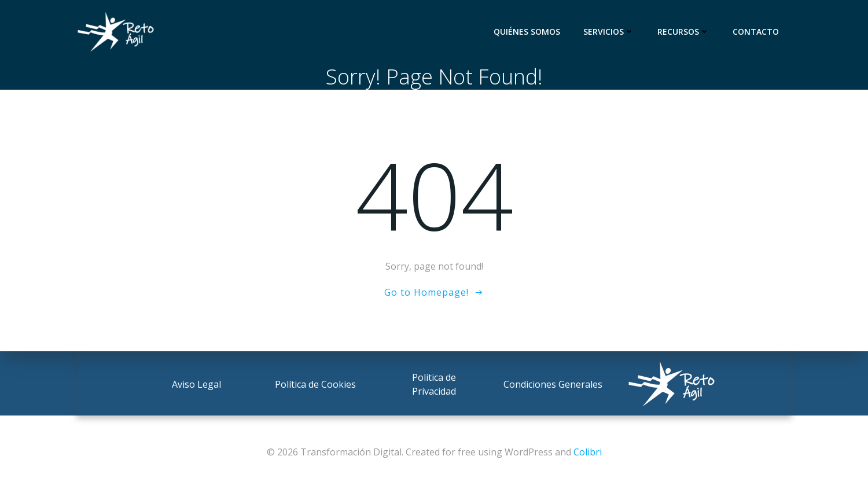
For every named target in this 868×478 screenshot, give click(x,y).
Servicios (609, 32)
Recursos (683, 32)
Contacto (756, 32)
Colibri (588, 452)
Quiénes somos (527, 32)
